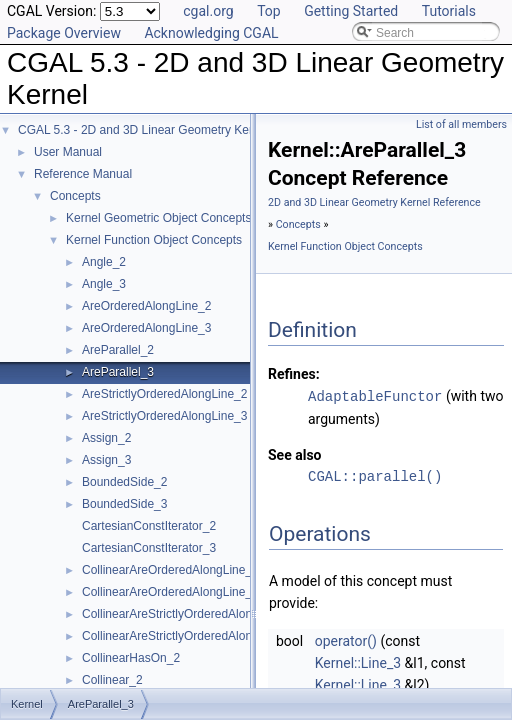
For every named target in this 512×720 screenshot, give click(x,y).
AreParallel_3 (118, 372)
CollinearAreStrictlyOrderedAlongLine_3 (188, 636)
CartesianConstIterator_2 (149, 526)
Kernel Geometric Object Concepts (158, 218)
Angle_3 (104, 284)
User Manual (68, 152)
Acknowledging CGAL (211, 33)
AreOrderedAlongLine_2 (146, 306)
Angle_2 (104, 262)
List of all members (461, 124)
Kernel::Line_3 (358, 662)
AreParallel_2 (118, 350)
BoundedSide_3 (124, 504)
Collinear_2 (112, 680)
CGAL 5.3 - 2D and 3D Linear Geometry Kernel (143, 130)
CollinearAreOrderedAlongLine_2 (170, 570)
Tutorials (449, 11)
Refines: (294, 374)
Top (269, 11)
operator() (346, 640)
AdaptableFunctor (375, 395)
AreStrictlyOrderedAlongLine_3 (164, 416)
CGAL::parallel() (375, 475)
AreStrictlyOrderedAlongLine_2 (164, 394)
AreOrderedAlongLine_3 (146, 328)
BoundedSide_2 (124, 482)
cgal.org (208, 11)
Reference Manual (83, 174)
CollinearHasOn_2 (131, 658)
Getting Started (351, 11)
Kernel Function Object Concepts (154, 240)
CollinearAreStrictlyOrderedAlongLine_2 (188, 614)
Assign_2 (106, 438)
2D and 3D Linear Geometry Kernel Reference (374, 202)
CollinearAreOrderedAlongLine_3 (170, 592)
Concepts (75, 196)
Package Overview (64, 33)
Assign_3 (106, 460)
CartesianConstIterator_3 (149, 548)
